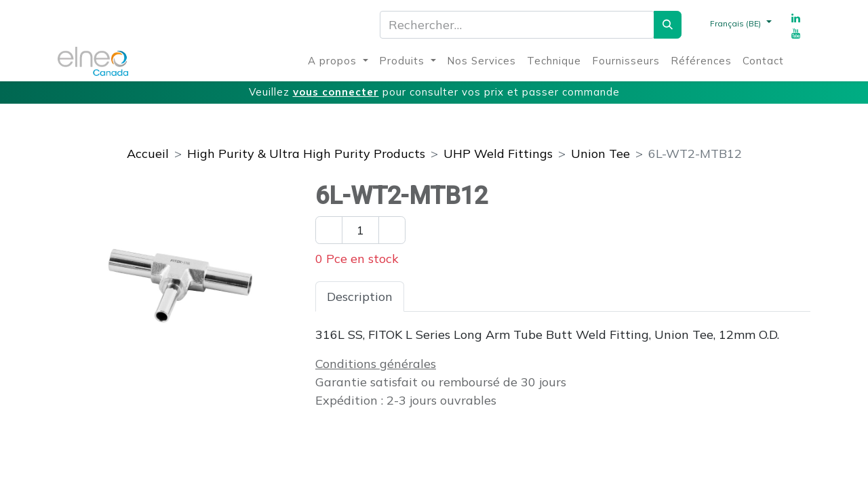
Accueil (148, 154)
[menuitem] (338, 61)
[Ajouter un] (392, 230)
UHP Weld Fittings (498, 154)
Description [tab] (360, 297)
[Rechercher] (668, 25)
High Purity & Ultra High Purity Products (306, 154)
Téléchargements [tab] (569, 297)
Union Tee (600, 154)
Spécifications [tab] (456, 297)
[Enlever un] (329, 230)
